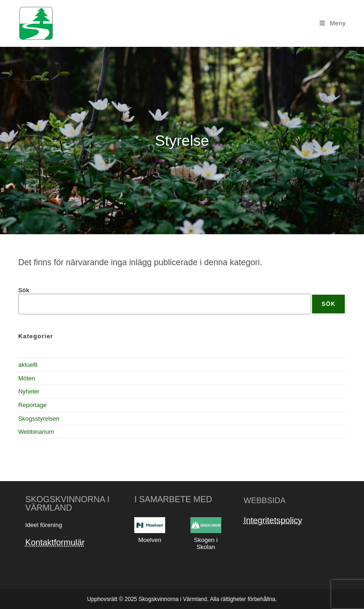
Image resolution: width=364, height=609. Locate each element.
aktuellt (28, 365)
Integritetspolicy (273, 520)
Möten (27, 378)
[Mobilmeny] (333, 23)
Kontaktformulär (55, 542)
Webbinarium (36, 432)
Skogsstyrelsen (39, 419)
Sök (24, 290)
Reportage (33, 405)
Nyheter (29, 391)
